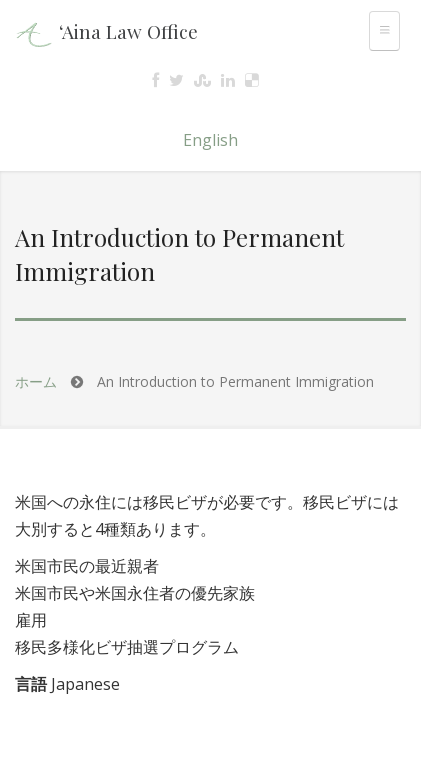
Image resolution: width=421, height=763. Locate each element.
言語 (31, 684)
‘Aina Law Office (128, 31)
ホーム (36, 381)
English (210, 140)
